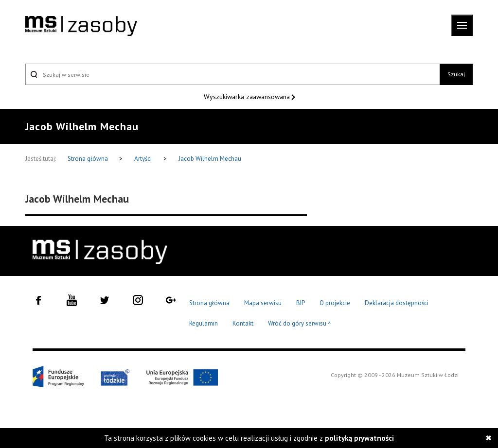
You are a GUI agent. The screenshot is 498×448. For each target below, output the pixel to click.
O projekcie (335, 303)
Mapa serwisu (263, 303)
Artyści (143, 159)
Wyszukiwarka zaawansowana (248, 97)
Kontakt (243, 323)
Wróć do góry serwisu (300, 324)
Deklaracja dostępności (397, 303)
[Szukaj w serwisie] (232, 74)
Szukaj (456, 74)
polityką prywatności (359, 438)
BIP (301, 303)
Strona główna (89, 159)
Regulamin (204, 323)
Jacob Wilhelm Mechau (210, 159)
